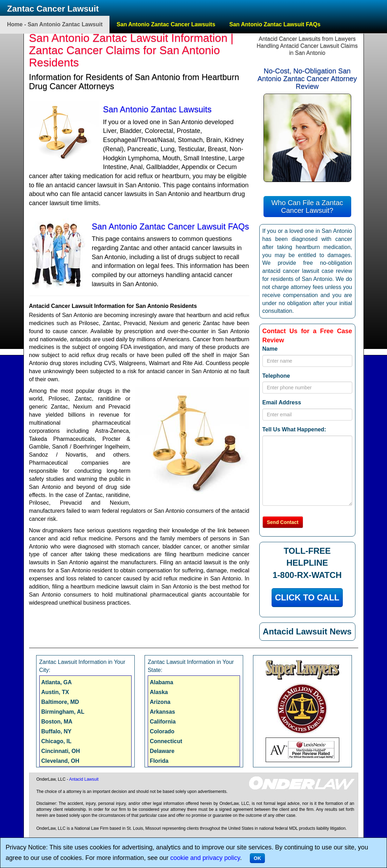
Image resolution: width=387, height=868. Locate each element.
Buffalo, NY (56, 731)
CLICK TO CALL (307, 597)
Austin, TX (55, 692)
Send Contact (283, 522)
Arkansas (162, 712)
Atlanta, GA (57, 682)
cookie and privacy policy (205, 858)
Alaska (159, 692)
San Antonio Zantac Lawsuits (158, 109)
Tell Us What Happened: (294, 429)
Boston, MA (57, 722)
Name (270, 349)
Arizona (160, 702)
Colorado (162, 731)
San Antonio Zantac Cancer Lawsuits (166, 24)
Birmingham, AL (63, 712)
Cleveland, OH (60, 761)
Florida (159, 761)
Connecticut (166, 741)
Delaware (162, 751)
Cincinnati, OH (61, 751)
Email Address (282, 402)
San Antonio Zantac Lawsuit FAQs (275, 24)
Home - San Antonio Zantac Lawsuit (55, 24)
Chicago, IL (56, 741)
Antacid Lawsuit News (307, 631)
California (163, 722)
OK (257, 858)
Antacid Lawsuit (84, 779)
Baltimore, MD (60, 702)
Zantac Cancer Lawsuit (53, 9)
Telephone (276, 376)
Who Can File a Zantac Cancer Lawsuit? (307, 207)
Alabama (162, 682)
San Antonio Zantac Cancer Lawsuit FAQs (171, 226)
